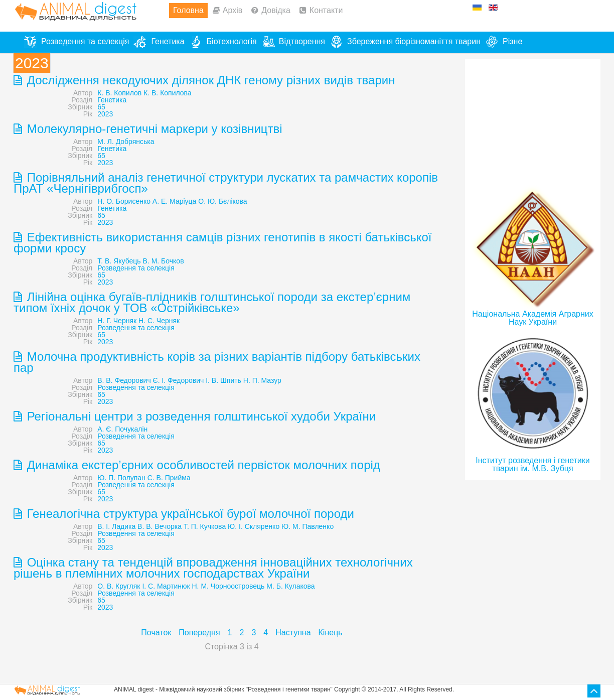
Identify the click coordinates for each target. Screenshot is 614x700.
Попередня (199, 633)
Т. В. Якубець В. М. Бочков (140, 261)
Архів (233, 10)
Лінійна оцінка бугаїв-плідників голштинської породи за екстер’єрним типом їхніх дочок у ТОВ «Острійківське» (212, 302)
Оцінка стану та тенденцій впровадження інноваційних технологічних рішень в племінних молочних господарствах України (213, 568)
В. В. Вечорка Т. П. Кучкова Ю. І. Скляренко (208, 526)
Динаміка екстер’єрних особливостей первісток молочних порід (202, 465)
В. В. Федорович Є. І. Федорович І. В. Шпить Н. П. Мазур (189, 380)
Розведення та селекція (136, 268)
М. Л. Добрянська (126, 142)
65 (101, 107)
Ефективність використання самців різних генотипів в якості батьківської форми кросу (223, 243)
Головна (188, 10)
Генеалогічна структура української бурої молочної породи (189, 514)
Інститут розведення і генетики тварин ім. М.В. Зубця (532, 464)
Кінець (331, 633)
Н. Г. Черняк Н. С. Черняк (138, 321)
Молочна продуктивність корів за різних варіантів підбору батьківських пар (217, 362)
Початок (156, 633)
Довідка (276, 10)
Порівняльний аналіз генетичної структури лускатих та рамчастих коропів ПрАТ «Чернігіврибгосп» (226, 183)
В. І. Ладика (116, 526)
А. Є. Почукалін (122, 429)
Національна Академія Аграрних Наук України (532, 318)
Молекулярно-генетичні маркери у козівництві (153, 129)
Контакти (326, 10)
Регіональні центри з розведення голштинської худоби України (200, 416)
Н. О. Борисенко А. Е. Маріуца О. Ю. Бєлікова (172, 201)
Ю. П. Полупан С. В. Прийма (144, 478)
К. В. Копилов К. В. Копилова (144, 93)
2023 (105, 114)
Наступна (293, 633)
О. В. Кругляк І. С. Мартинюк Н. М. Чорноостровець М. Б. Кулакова (206, 586)
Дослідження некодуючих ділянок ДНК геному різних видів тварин (209, 80)
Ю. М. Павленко (308, 526)
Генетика (112, 100)
